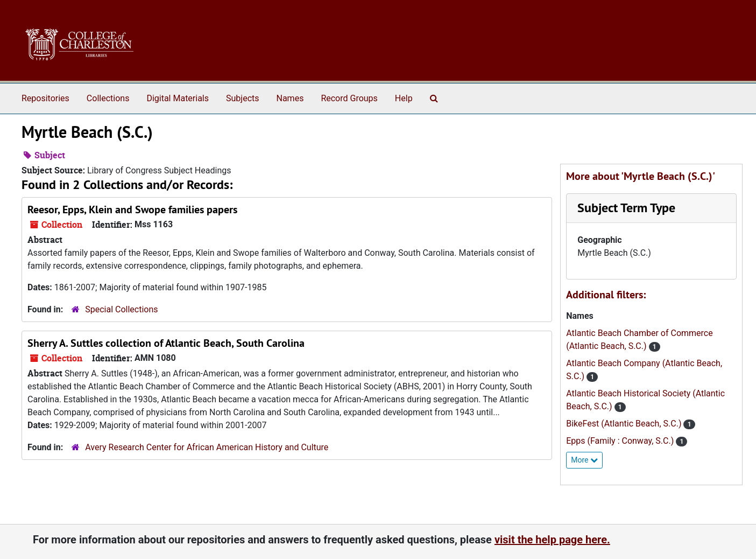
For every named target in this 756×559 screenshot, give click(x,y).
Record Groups (349, 98)
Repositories (45, 98)
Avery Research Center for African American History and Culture (207, 447)
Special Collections (121, 309)
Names (290, 98)
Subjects (242, 98)
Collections (108, 98)
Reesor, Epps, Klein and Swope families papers (132, 209)
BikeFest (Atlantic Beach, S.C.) (625, 424)
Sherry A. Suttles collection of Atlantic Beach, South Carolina (166, 343)
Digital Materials (178, 98)
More (584, 460)
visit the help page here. (552, 540)
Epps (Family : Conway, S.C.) (621, 441)
